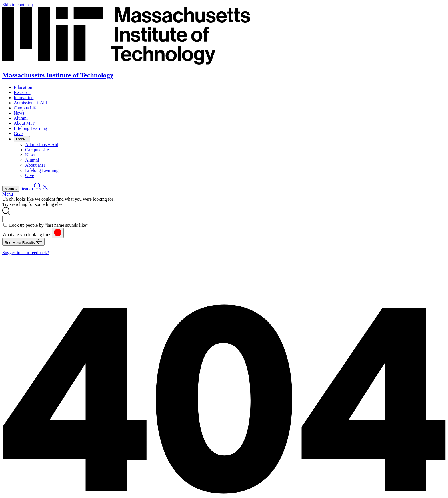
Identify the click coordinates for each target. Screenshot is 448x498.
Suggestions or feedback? (26, 253)
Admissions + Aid (30, 103)
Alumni (21, 118)
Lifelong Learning (30, 128)
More (22, 139)
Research (22, 92)
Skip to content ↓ (18, 5)
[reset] (58, 233)
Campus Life (26, 108)
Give (18, 133)
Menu (8, 194)
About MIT (24, 123)
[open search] (34, 188)
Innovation (24, 98)
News (19, 113)
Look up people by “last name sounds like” (49, 225)
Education (23, 87)
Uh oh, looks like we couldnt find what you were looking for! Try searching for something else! (59, 202)
